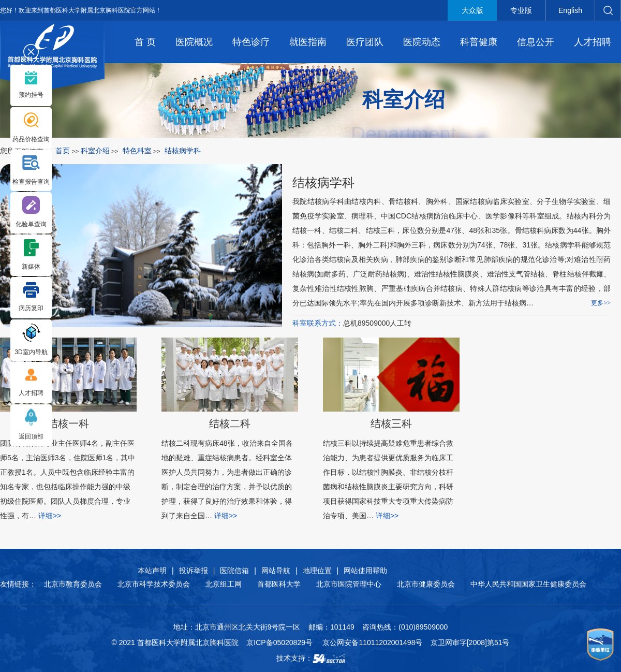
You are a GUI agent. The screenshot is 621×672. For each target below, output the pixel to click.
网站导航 (276, 571)
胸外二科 (373, 245)
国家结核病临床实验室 (492, 201)
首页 (63, 151)
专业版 (521, 10)
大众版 (472, 10)
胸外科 (437, 201)
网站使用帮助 (365, 571)
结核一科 (307, 230)
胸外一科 (336, 245)
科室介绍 (95, 151)
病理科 (363, 216)
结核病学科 (323, 182)
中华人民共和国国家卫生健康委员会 (528, 584)
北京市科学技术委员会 (154, 584)
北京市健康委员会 (426, 584)
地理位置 (317, 571)
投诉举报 (194, 571)
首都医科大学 (279, 584)
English (570, 10)
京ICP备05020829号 (279, 642)
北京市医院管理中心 (349, 584)
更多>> (601, 303)
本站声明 (152, 571)
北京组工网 (224, 584)
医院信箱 (234, 571)
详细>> (226, 516)
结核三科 (381, 230)
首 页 (145, 42)
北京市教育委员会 (73, 584)
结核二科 (344, 230)
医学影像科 (504, 216)
